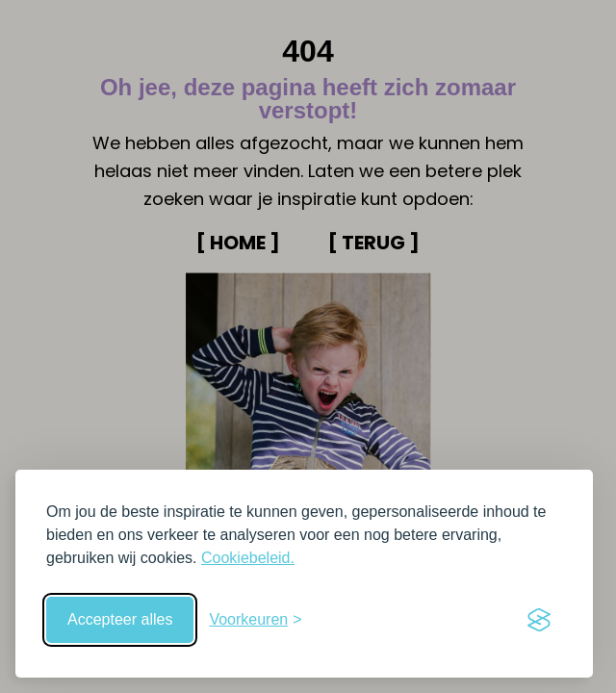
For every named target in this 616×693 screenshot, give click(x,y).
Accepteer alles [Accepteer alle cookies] (120, 619)
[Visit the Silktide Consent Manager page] (539, 620)
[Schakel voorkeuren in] (255, 620)
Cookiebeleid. (248, 558)
